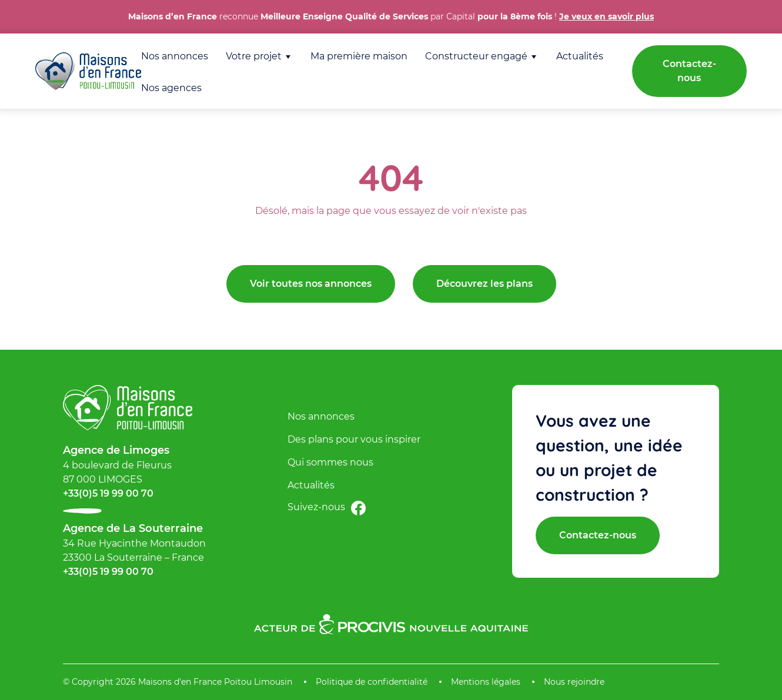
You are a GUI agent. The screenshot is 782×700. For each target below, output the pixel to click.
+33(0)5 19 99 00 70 (108, 493)
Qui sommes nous (330, 462)
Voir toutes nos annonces (311, 284)
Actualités (580, 56)
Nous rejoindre (574, 682)
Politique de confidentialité (372, 682)
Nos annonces (175, 56)
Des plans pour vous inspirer (354, 439)
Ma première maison (359, 56)
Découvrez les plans (484, 284)
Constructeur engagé (476, 56)
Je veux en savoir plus (606, 16)
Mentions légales (486, 682)
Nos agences (171, 88)
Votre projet (254, 56)
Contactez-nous (689, 71)
